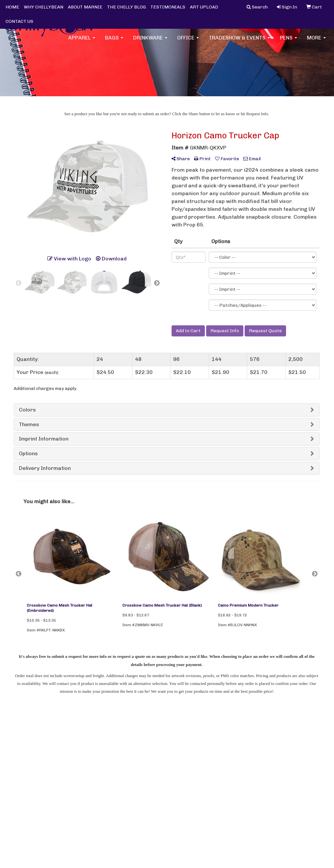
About (20, 750)
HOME (12, 7)
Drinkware (150, 42)
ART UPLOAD (204, 7)
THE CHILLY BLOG (126, 7)
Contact (75, 741)
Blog (18, 759)
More (316, 42)
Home (19, 741)
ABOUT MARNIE (85, 7)
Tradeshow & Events (239, 42)
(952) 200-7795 (301, 758)
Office (188, 42)
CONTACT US (19, 21)
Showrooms (79, 759)
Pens (288, 42)
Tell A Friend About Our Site (48, 788)
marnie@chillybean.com (290, 766)
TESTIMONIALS (168, 7)
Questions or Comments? (46, 780)
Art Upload (77, 750)
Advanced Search (85, 768)
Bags (114, 42)
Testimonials (27, 768)
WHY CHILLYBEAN (44, 7)
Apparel (82, 42)
